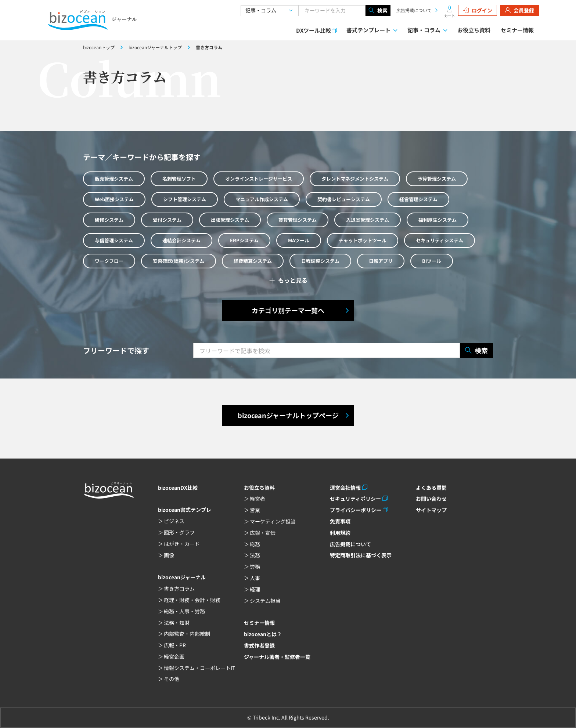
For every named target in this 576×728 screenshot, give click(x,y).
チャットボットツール (363, 240)
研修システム (109, 220)
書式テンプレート (368, 30)
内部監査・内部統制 (187, 634)
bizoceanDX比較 (178, 488)
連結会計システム (181, 240)
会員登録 (519, 10)
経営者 (258, 499)
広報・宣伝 (263, 533)
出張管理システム (230, 220)
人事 (255, 578)
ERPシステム (244, 240)
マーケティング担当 (273, 521)
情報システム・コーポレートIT (199, 668)
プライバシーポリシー (356, 510)
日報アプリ (381, 261)
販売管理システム (114, 179)
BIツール (432, 261)
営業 (255, 510)
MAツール (299, 240)
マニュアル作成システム (262, 199)
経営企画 (174, 656)
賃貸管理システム (298, 220)
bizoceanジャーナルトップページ (288, 415)
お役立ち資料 (474, 30)
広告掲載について (414, 10)
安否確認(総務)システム (179, 261)
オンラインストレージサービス (259, 179)
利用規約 (340, 533)
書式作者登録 (259, 645)
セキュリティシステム (440, 240)
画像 (169, 555)
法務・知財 (177, 623)
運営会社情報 (345, 488)
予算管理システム (437, 179)
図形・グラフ (179, 532)
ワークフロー (109, 261)
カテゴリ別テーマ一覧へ (288, 310)
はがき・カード (182, 544)
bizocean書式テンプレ (185, 510)
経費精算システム (253, 261)
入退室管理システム (368, 220)
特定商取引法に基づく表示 (361, 555)
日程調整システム (320, 261)
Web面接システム (114, 199)
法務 (255, 555)
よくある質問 (431, 488)
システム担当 (265, 601)
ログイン (478, 10)
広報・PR (175, 645)
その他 (172, 679)
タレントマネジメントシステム (355, 179)
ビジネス (174, 521)
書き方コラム (179, 588)
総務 (255, 544)
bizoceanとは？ (263, 634)
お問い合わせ (431, 499)
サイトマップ (431, 510)
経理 (255, 589)
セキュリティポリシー (355, 499)
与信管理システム (114, 240)
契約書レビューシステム (344, 199)
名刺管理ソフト (179, 179)
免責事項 (340, 521)
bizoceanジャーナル (182, 577)
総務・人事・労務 (184, 611)
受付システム (167, 220)
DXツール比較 (314, 30)
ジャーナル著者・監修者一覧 (277, 657)
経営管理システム (418, 199)
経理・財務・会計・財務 (192, 600)
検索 (378, 11)
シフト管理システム (185, 199)
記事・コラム (424, 30)
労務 (255, 566)
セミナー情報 (517, 30)
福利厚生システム (438, 220)
